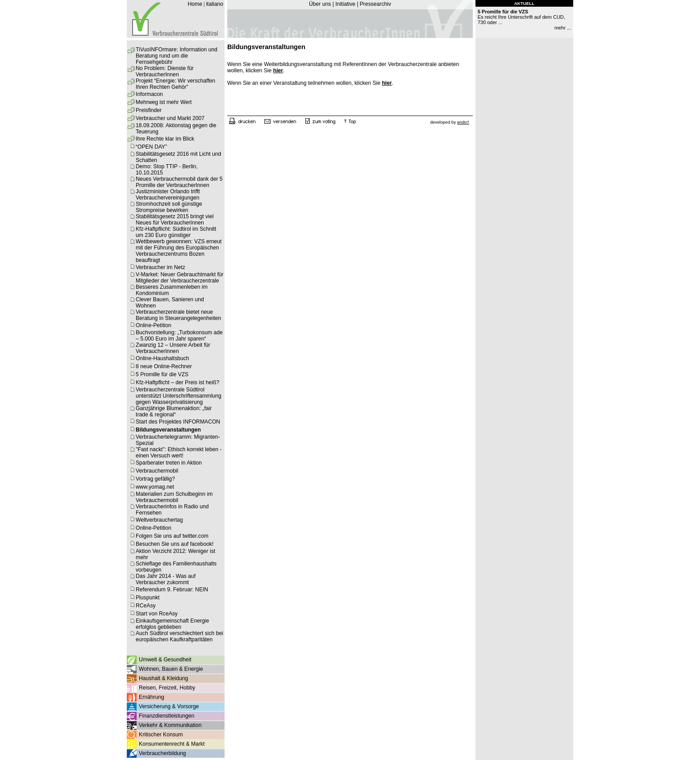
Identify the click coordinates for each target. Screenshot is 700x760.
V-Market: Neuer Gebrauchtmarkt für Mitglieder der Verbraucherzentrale (180, 278)
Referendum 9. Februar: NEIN (172, 590)
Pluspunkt (148, 598)
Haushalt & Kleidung (163, 678)
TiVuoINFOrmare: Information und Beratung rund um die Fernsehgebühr (177, 56)
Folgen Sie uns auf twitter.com (172, 536)
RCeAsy (146, 606)
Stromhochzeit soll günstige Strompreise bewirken (169, 207)
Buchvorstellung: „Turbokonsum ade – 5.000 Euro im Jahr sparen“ (179, 336)
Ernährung (152, 697)
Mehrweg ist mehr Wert (164, 102)
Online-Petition (154, 325)
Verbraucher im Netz (160, 267)
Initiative (345, 4)
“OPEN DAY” (151, 147)
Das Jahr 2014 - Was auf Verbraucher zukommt (166, 579)
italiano (215, 4)
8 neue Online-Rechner (164, 366)
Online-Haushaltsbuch (162, 358)
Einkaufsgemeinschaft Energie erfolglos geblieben (172, 624)
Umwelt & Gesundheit (165, 660)
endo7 (463, 122)
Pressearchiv (375, 4)
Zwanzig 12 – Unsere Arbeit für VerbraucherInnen (173, 348)
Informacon (149, 94)
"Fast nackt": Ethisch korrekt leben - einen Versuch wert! (179, 453)
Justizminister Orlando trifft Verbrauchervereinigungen (168, 195)
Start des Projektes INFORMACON (178, 422)
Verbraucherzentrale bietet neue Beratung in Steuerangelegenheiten (178, 315)
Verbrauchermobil (157, 471)
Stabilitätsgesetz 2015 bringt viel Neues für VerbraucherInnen (175, 220)
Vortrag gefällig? (155, 479)
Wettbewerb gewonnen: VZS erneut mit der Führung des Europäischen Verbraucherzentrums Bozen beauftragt (179, 251)
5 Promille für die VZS (162, 374)
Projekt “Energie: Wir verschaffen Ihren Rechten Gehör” (175, 84)
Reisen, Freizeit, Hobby (167, 688)
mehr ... (563, 28)
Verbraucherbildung (162, 753)
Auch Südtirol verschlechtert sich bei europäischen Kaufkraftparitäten (179, 636)
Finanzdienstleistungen (167, 716)
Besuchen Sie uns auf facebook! (175, 544)
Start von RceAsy (157, 614)
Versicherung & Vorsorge (169, 706)
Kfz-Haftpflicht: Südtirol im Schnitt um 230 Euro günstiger (176, 232)
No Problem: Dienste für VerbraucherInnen (165, 71)
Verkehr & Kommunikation (170, 725)
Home (195, 4)
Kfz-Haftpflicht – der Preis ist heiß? (177, 382)
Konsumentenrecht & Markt (172, 744)
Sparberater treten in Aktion (169, 463)
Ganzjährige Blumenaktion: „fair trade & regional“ (174, 411)
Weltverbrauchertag (159, 520)
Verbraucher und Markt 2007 (170, 118)
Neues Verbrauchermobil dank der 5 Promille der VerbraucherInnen (179, 182)
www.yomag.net (155, 487)
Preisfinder (149, 110)
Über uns (320, 4)
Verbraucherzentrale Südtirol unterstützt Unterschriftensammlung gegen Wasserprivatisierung (179, 396)
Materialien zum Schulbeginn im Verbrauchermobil (174, 497)
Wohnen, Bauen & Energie (171, 669)
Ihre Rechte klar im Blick (165, 139)
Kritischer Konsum (161, 735)
